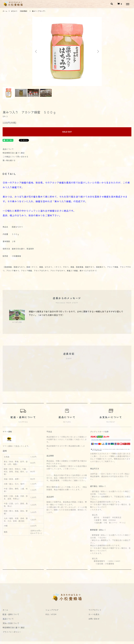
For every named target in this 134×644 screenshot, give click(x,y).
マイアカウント (95, 610)
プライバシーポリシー (12, 632)
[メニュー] (127, 4)
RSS (47, 614)
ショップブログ (52, 610)
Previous (36, 51)
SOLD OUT (67, 132)
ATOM (54, 614)
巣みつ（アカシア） (39, 11)
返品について (8, 149)
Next (98, 51)
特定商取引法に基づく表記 (14, 153)
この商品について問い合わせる (15, 157)
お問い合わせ (94, 619)
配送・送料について (11, 614)
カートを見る (94, 614)
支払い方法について (11, 623)
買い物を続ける (9, 160)
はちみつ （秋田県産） (20, 11)
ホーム (5, 11)
